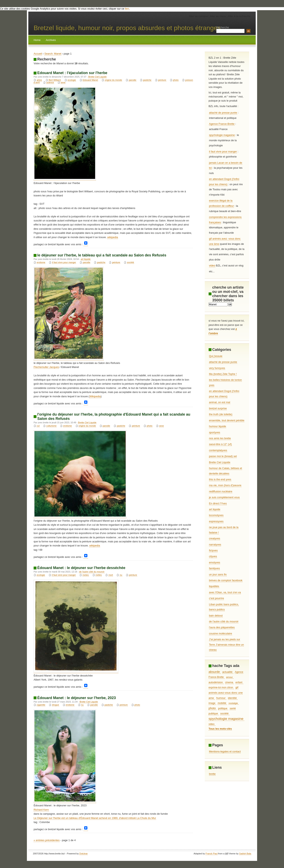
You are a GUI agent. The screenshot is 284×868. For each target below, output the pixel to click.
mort (111, 575)
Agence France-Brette (222, 124)
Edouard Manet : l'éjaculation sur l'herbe (72, 73)
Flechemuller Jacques (46, 367)
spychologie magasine (222, 135)
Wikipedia (95, 396)
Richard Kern (41, 810)
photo (176, 80)
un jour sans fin (218, 574)
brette (212, 774)
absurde (214, 672)
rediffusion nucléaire (221, 491)
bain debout (216, 616)
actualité (227, 672)
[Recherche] (218, 304)
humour (221, 698)
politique (223, 708)
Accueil (38, 54)
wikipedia (113, 237)
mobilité (222, 703)
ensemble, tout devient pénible (227, 420)
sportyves (215, 432)
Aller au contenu (198, 16)
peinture (162, 80)
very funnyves (217, 368)
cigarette (41, 705)
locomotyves (216, 515)
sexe (63, 82)
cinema (229, 682)
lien (127, 9)
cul (38, 426)
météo (99, 575)
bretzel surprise (218, 408)
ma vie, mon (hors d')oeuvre (225, 485)
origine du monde (113, 80)
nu (121, 575)
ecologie (72, 80)
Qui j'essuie (216, 356)
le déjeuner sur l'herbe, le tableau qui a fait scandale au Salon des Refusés (102, 255)
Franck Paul (212, 854)
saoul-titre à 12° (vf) (220, 444)
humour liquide (218, 426)
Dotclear (84, 854)
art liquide (86, 259)
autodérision (216, 682)
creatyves (215, 538)
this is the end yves (220, 479)
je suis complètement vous (224, 497)
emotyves (215, 562)
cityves (213, 556)
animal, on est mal (220, 402)
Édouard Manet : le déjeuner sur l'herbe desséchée (81, 568)
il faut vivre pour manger (64, 262)
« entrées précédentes (47, 840)
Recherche (223, 27)
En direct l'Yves (218, 503)
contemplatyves (218, 450)
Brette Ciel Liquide (97, 77)
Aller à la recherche (239, 16)
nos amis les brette (220, 438)
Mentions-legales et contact (225, 751)
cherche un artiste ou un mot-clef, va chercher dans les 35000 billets (228, 294)
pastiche (147, 80)
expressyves (216, 521)
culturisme (51, 426)
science (50, 82)
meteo (86, 575)
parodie (133, 80)
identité (232, 698)
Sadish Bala (245, 854)
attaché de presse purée (223, 113)
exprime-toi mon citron (221, 687)
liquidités (214, 586)
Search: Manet (53, 54)
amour (230, 677)
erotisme (41, 262)
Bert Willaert (55, 80)
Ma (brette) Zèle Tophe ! (223, 374)
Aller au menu (218, 16)
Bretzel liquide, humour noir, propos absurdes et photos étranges (127, 28)
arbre (39, 80)
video (212, 265)
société (130, 262)
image (212, 703)
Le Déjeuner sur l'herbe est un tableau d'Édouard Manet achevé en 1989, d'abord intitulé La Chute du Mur (95, 818)
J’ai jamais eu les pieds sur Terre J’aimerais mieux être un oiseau (226, 645)
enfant (239, 682)
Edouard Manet (90, 80)
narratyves (215, 545)
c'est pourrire (217, 598)
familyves (214, 568)
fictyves (213, 550)
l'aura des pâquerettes (222, 627)
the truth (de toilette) (221, 414)
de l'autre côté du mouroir (92, 572)
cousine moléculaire (221, 633)
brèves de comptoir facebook (226, 580)
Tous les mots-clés (220, 729)
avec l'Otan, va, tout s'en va (225, 592)
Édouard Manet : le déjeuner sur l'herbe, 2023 (77, 698)
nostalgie (233, 703)
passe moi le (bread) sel (223, 456)
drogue (55, 705)
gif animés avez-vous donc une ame (226, 693)
